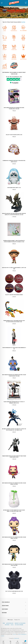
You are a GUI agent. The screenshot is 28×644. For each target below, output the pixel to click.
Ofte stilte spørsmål (19, 625)
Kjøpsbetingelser (10, 623)
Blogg (12, 625)
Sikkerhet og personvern (20, 623)
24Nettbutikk (17, 638)
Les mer (14, 634)
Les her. (23, 22)
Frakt (4, 623)
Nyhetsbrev (7, 625)
